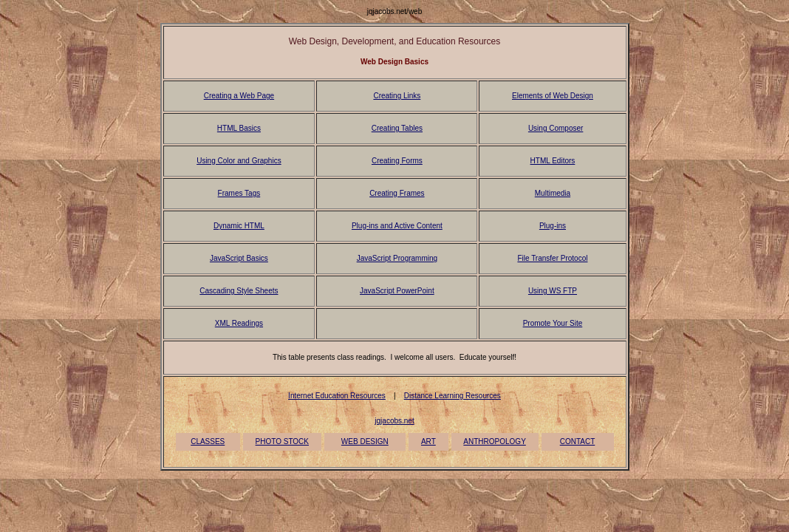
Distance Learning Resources (452, 396)
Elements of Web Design (553, 96)
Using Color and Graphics (239, 161)
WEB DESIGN (365, 441)
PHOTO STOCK (282, 441)
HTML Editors (553, 161)
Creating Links (397, 96)
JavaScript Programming (397, 258)
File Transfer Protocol (552, 258)
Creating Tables (397, 128)
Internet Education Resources (337, 396)
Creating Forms (397, 161)
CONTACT (578, 441)
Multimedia (553, 193)
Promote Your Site (553, 323)
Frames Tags (239, 193)
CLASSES (208, 441)
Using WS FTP (553, 291)
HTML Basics (239, 128)
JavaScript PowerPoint (397, 291)
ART (428, 441)
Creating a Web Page (239, 96)
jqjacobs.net (394, 421)
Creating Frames (397, 193)
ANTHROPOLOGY (494, 441)
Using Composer (556, 128)
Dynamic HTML (239, 226)
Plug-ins (553, 226)
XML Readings (239, 323)
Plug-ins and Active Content (397, 226)
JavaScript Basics (239, 258)
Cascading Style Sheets (239, 291)
